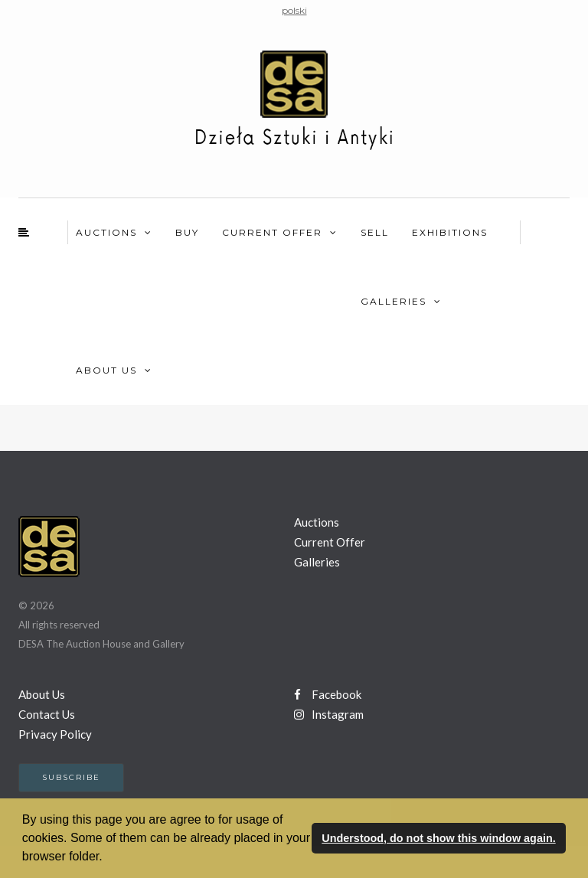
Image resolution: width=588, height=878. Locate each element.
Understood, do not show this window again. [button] (438, 838)
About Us (106, 370)
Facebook (328, 694)
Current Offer (272, 232)
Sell (375, 232)
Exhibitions (450, 232)
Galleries (394, 301)
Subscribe (71, 777)
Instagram (329, 714)
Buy (187, 232)
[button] (108, 858)
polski (294, 10)
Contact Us (47, 714)
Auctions (106, 232)
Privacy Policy (55, 734)
